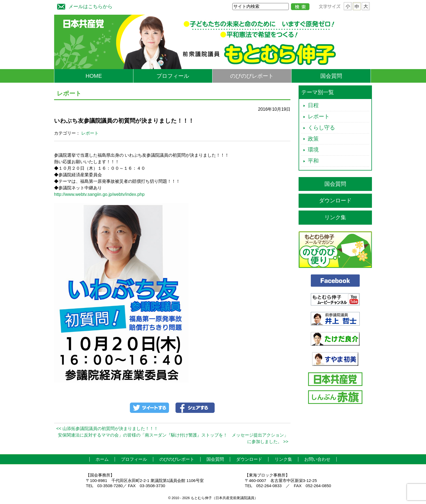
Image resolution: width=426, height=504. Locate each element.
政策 (313, 139)
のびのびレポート (252, 76)
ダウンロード (335, 200)
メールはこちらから (83, 6)
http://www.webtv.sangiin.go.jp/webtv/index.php (99, 194)
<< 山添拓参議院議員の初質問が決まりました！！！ (107, 429)
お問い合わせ (317, 459)
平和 (313, 161)
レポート (90, 133)
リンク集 (335, 217)
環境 (313, 150)
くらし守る (321, 128)
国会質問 (331, 76)
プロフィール (173, 76)
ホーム (102, 459)
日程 (313, 105)
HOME (94, 76)
